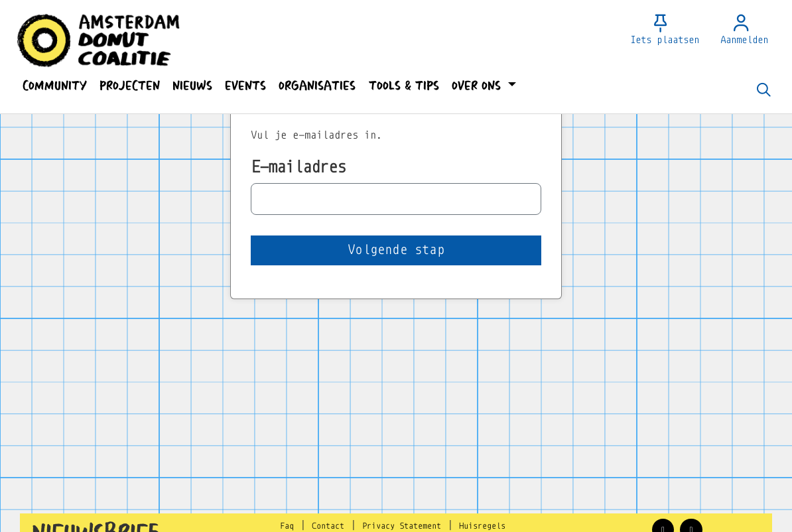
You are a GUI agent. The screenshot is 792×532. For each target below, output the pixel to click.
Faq (287, 526)
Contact (328, 526)
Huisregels (482, 526)
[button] (54, 86)
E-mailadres (298, 167)
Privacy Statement (402, 526)
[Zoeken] (763, 91)
